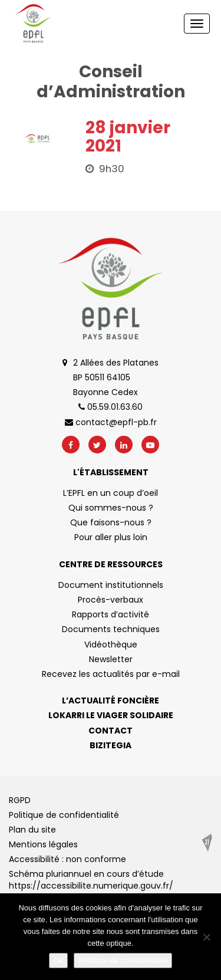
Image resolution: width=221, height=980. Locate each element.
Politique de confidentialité (64, 815)
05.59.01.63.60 (111, 407)
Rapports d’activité (111, 614)
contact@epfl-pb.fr (111, 422)
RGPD (20, 800)
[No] (206, 937)
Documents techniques (111, 629)
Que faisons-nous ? (111, 522)
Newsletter (111, 659)
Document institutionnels (111, 585)
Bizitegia (111, 745)
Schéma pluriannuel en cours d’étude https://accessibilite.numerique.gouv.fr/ (91, 880)
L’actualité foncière (111, 701)
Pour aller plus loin (111, 537)
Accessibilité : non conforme (67, 859)
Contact (111, 731)
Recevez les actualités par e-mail (111, 674)
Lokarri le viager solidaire (111, 715)
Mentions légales (43, 844)
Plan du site (32, 830)
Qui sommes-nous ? (111, 508)
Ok (59, 960)
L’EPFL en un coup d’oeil (111, 493)
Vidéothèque (111, 644)
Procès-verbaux (111, 600)
